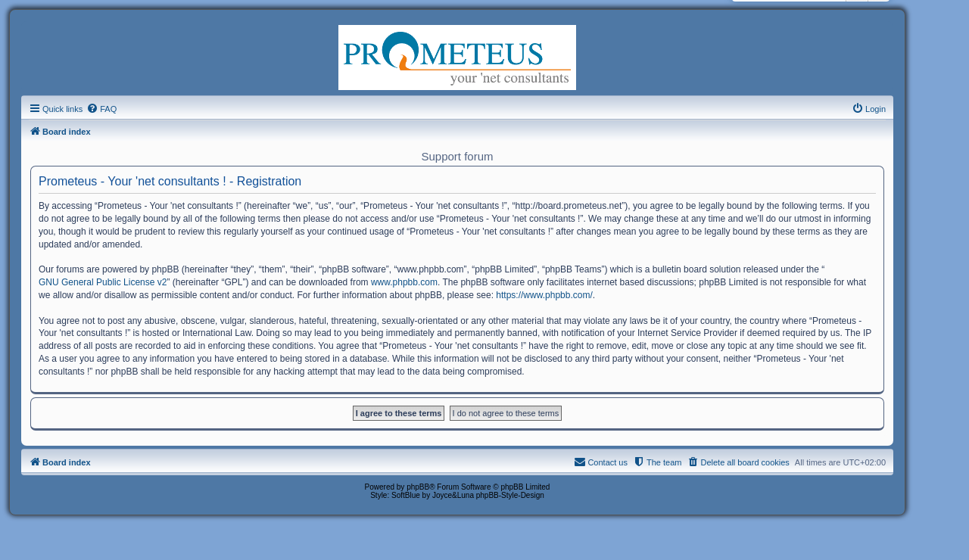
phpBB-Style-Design (510, 495)
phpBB (418, 487)
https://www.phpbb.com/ (544, 295)
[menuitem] (101, 109)
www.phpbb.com (404, 282)
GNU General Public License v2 (103, 282)
